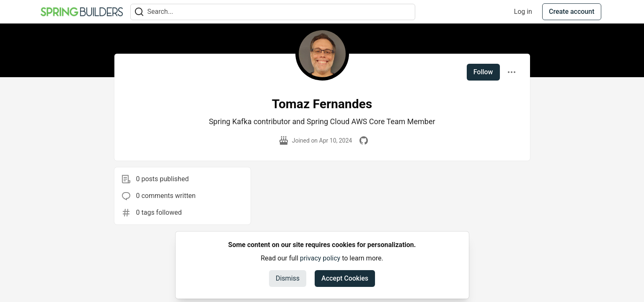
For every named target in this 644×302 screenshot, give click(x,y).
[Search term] (273, 12)
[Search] (139, 12)
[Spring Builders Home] (82, 12)
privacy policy (320, 258)
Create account (572, 12)
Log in (523, 12)
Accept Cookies (345, 278)
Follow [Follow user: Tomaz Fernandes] (483, 72)
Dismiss (288, 278)
